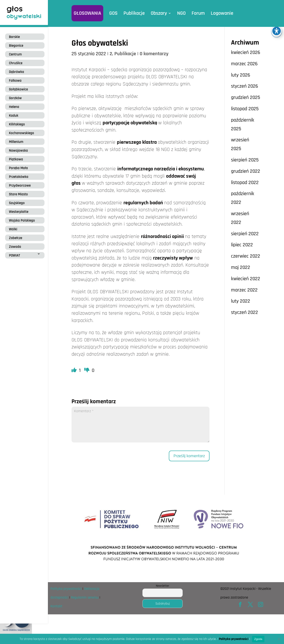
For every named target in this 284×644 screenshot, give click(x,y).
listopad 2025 (245, 109)
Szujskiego (17, 203)
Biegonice (16, 46)
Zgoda (258, 639)
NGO (181, 13)
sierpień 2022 (245, 234)
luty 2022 (241, 301)
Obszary (159, 13)
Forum (198, 13)
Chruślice (16, 63)
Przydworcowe (20, 186)
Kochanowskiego (22, 133)
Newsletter (163, 586)
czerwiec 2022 (246, 256)
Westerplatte (19, 212)
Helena (14, 107)
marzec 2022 (244, 290)
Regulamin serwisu (85, 598)
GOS (113, 13)
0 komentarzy (154, 54)
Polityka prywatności (66, 589)
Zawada (15, 247)
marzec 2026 (244, 64)
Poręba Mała (18, 168)
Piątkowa (16, 159)
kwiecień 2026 (246, 52)
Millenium (16, 142)
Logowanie (222, 13)
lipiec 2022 (242, 245)
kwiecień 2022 (246, 279)
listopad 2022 (245, 183)
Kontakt (56, 606)
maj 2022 (241, 267)
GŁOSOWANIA (87, 13)
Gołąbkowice (18, 89)
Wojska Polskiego (22, 220)
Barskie (14, 37)
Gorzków (15, 98)
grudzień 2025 (246, 97)
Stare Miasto (18, 194)
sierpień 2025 (245, 160)
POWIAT (14, 255)
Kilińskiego (17, 124)
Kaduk (14, 116)
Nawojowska (18, 151)
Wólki (13, 229)
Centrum (15, 54)
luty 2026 (241, 75)
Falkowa (15, 81)
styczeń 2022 (245, 312)
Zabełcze (16, 238)
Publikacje (134, 13)
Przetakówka (19, 177)
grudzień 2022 (246, 171)
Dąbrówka (16, 72)
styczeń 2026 (245, 86)
